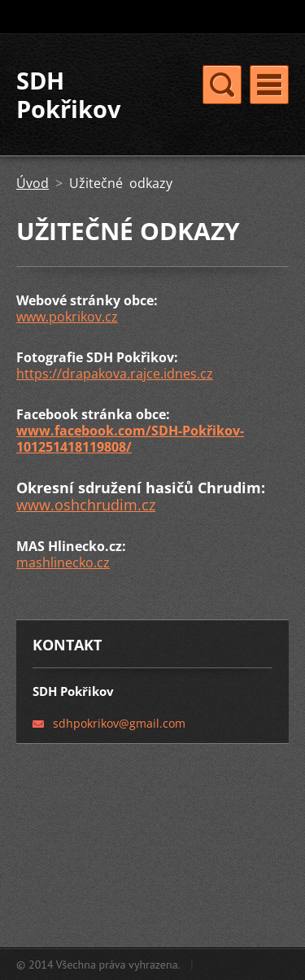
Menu (269, 85)
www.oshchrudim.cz (86, 505)
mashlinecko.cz (63, 562)
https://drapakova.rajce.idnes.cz (115, 374)
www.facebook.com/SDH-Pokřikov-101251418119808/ (130, 439)
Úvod (33, 183)
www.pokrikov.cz (67, 317)
